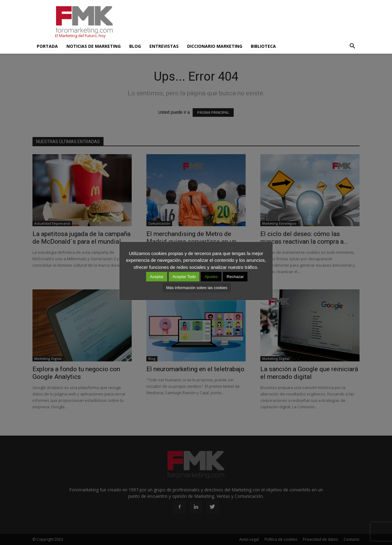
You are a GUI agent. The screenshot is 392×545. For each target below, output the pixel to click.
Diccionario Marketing (215, 46)
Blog (135, 46)
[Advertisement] (248, 22)
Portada (47, 46)
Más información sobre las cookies (197, 288)
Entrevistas (164, 46)
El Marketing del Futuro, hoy (80, 36)
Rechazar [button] (235, 277)
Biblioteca (263, 46)
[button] (352, 46)
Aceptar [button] (157, 277)
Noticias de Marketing (94, 46)
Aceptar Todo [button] (184, 277)
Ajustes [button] (211, 277)
